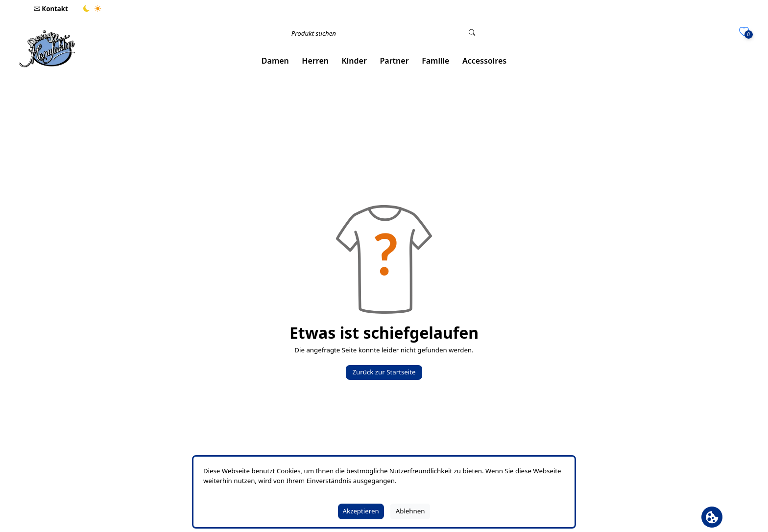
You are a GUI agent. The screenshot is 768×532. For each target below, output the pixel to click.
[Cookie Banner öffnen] (712, 517)
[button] (276, 61)
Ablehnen (410, 511)
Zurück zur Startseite (384, 372)
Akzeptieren (361, 511)
